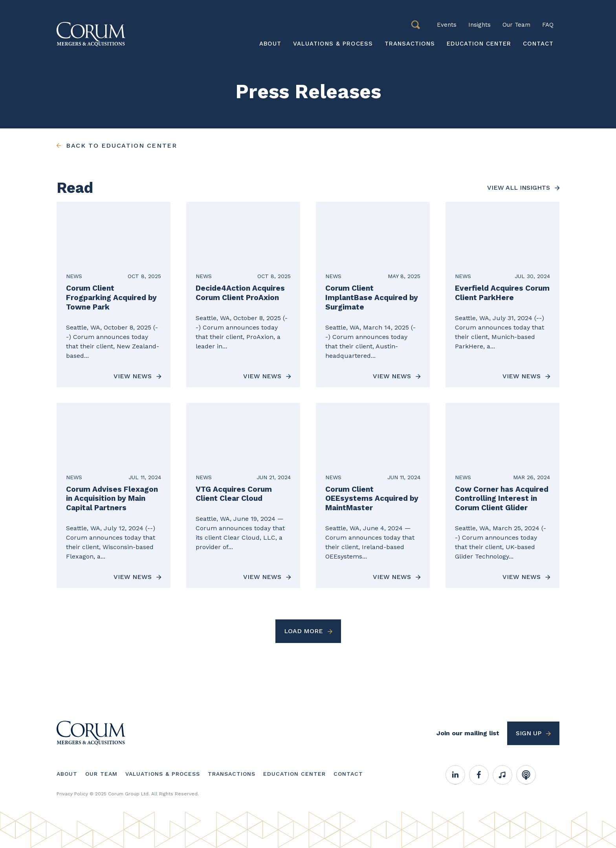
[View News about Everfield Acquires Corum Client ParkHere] (502, 294)
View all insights (519, 188)
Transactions (410, 44)
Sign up (529, 733)
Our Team (516, 25)
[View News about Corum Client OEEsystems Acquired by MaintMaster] (373, 495)
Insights (479, 25)
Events (447, 25)
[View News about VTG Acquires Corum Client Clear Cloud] (243, 495)
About (270, 44)
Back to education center (121, 146)
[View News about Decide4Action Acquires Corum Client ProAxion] (243, 294)
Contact (538, 44)
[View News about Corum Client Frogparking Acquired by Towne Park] (114, 294)
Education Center (479, 44)
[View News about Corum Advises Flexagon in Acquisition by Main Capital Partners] (114, 495)
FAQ (548, 25)
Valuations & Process (333, 44)
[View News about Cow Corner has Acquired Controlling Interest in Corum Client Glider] (502, 495)
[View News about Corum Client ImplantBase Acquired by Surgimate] (373, 294)
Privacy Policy (72, 794)
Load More (303, 631)
